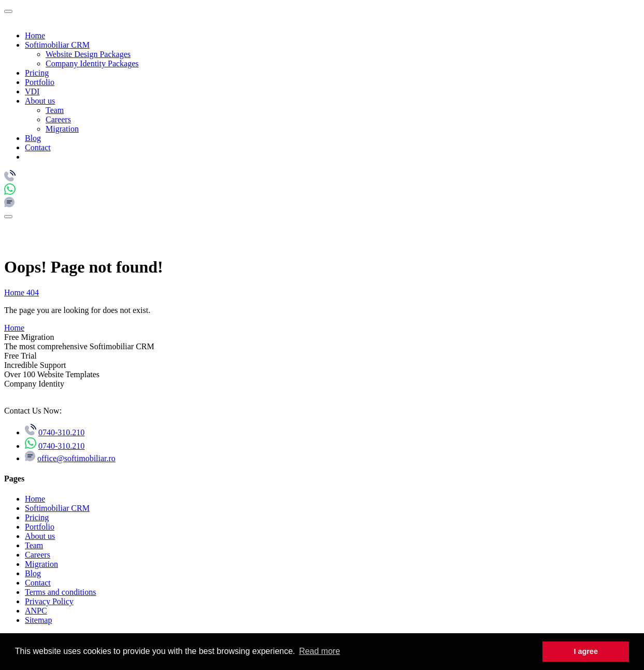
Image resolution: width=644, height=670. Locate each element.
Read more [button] (319, 651)
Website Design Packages (88, 54)
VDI (32, 91)
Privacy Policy (49, 601)
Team (55, 110)
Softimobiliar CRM (57, 45)
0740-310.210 (61, 432)
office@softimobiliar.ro (76, 458)
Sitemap (38, 620)
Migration (62, 129)
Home (35, 35)
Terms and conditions (61, 592)
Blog (33, 138)
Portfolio (40, 82)
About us (40, 101)
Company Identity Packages (92, 63)
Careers (58, 119)
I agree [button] (585, 651)
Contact (38, 147)
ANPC (36, 611)
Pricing (37, 73)
